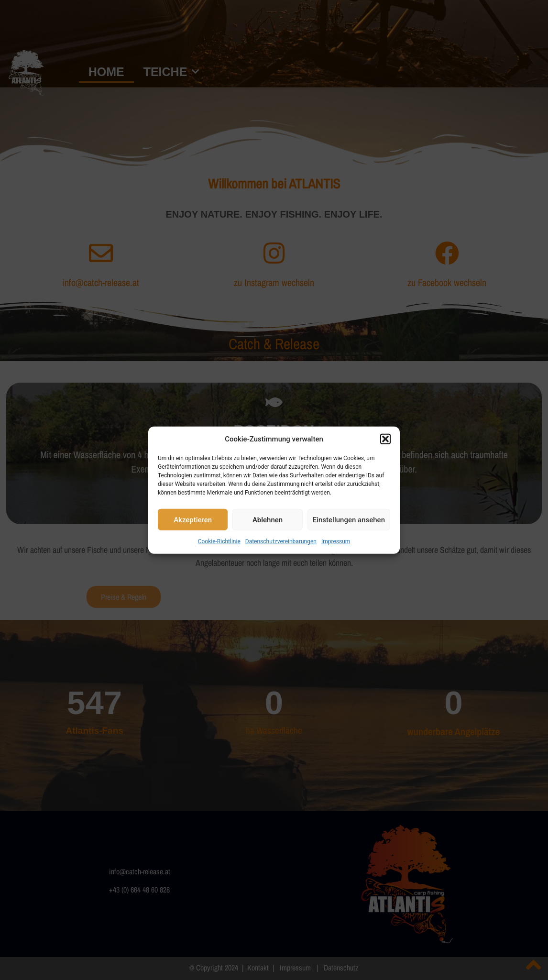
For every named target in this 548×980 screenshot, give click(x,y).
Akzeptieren (193, 519)
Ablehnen (268, 519)
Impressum (336, 541)
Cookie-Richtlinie (219, 541)
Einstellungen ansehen (349, 519)
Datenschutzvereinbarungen (281, 541)
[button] (385, 439)
